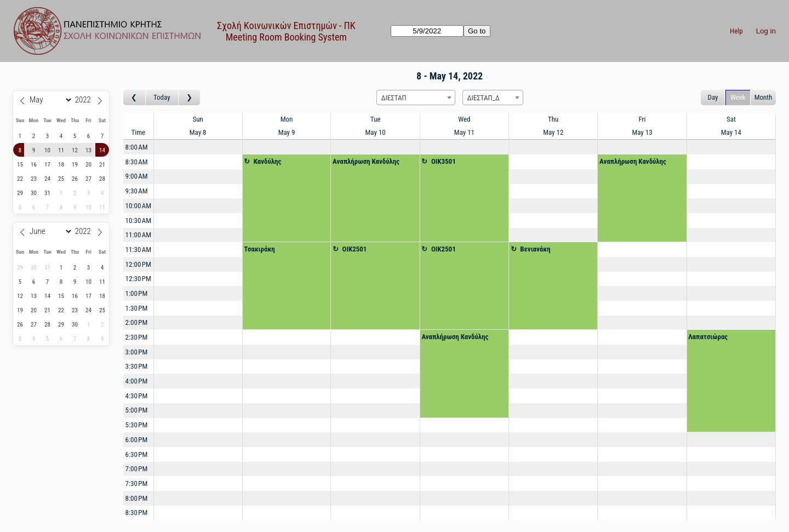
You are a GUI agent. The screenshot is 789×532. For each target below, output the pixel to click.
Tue (376, 119)
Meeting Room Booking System (286, 37)
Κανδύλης (268, 161)
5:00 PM (137, 410)
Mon (287, 119)
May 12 (553, 132)
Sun (198, 119)
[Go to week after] (190, 98)
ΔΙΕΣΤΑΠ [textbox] (394, 98)
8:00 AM (137, 147)
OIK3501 (444, 161)
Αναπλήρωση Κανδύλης (366, 161)
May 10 (376, 132)
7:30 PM (137, 484)
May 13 (642, 132)
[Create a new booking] (198, 147)
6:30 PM (137, 454)
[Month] (49, 100)
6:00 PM (137, 440)
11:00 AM (139, 235)
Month (764, 97)
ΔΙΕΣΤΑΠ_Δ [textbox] (484, 98)
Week (738, 97)
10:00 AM (139, 206)
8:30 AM (137, 162)
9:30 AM (137, 191)
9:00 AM (137, 176)
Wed (464, 119)
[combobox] (416, 98)
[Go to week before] (135, 98)
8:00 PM (137, 498)
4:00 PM (137, 381)
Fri (642, 119)
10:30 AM (139, 221)
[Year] (85, 100)
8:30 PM (137, 513)
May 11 (464, 132)
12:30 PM (138, 279)
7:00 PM (137, 469)
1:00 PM (137, 293)
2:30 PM (137, 337)
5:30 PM (137, 425)
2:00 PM (137, 322)
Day (713, 97)
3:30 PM (137, 366)
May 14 (731, 132)
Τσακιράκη (259, 249)
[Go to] (427, 31)
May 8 (198, 132)
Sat (731, 119)
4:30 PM (137, 396)
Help (736, 31)
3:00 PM (137, 352)
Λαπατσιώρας (708, 337)
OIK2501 (355, 249)
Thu (553, 119)
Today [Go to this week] (162, 97)
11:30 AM (139, 250)
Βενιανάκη (535, 249)
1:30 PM (137, 308)
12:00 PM (138, 264)
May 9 (287, 132)
